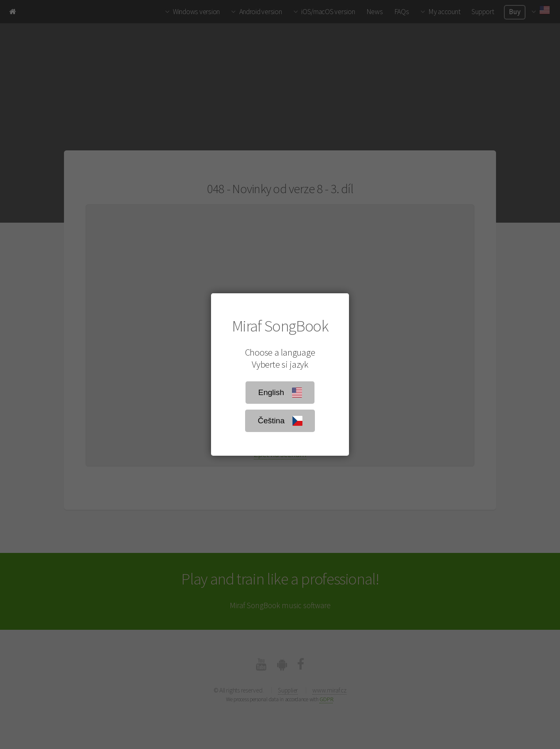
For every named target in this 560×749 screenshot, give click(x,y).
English (280, 393)
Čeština (280, 421)
